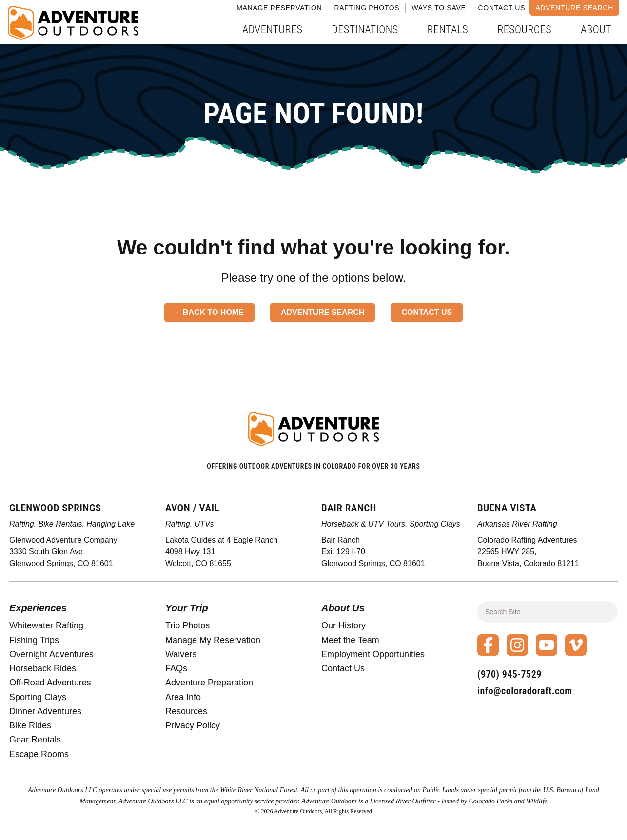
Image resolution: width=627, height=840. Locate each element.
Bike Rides (30, 725)
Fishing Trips (34, 640)
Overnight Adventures (51, 654)
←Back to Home (209, 312)
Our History (343, 625)
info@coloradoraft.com (525, 691)
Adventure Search (574, 8)
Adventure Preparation (209, 683)
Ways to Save (439, 8)
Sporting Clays (38, 697)
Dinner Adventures (45, 711)
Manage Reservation (279, 8)
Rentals (448, 29)
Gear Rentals (35, 740)
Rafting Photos (367, 8)
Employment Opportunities (373, 654)
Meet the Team (350, 640)
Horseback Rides (43, 668)
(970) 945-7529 (509, 674)
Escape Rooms (39, 754)
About (596, 29)
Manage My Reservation (213, 640)
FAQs (176, 668)
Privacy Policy (193, 725)
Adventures (272, 29)
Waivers (181, 654)
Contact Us (502, 8)
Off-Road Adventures (50, 683)
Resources (524, 29)
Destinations (365, 29)
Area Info (183, 697)
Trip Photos (187, 625)
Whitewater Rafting (46, 625)
